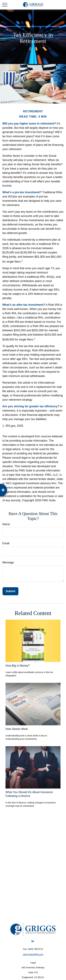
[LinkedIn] (33, 941)
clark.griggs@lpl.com (33, 954)
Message (8, 562)
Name (6, 524)
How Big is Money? (18, 666)
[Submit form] (10, 591)
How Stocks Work (17, 729)
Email (6, 543)
